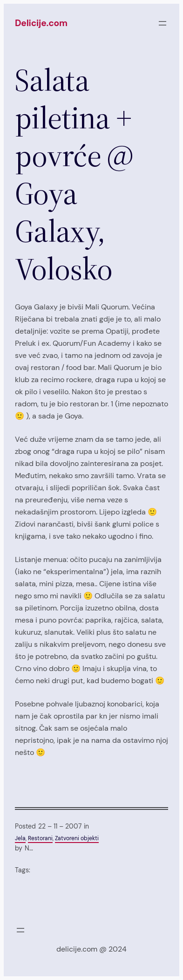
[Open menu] (163, 23)
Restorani (40, 838)
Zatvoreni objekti (77, 838)
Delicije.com (41, 23)
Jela (20, 838)
